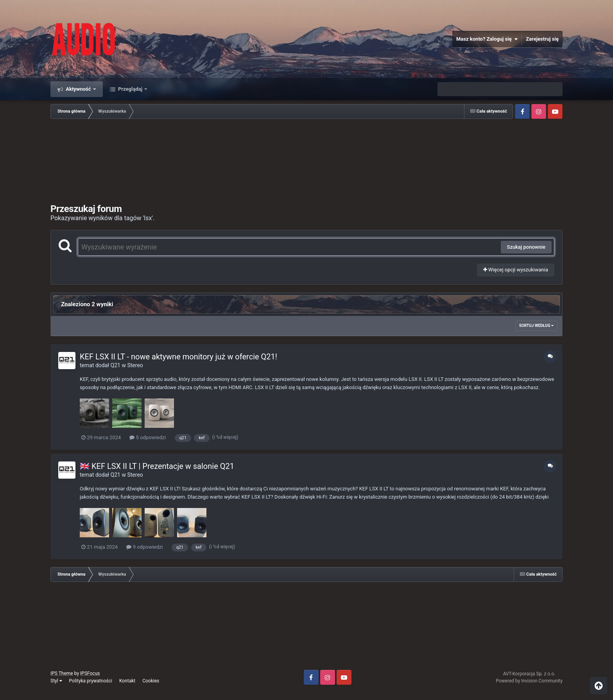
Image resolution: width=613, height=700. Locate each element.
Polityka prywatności (91, 681)
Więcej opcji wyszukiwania (516, 270)
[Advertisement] (306, 162)
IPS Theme (62, 673)
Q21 (116, 365)
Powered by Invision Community (529, 681)
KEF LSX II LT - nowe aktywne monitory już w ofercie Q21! (178, 357)
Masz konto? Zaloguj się (487, 39)
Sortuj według (536, 326)
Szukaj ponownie (526, 247)
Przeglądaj (130, 89)
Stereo (135, 365)
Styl (56, 681)
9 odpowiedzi (144, 547)
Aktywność (78, 89)
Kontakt (127, 681)
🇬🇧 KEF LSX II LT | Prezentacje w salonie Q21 (157, 466)
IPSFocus (90, 673)
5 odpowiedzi (148, 437)
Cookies (151, 681)
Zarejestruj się (542, 39)
